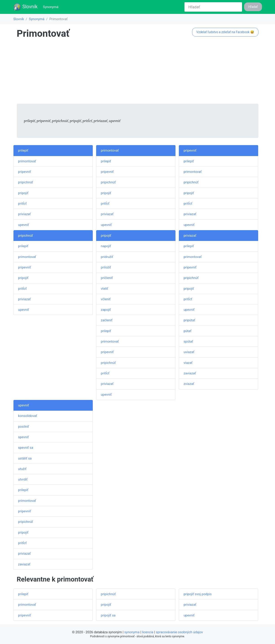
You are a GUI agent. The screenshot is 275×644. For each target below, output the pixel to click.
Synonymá (52, 7)
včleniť (106, 299)
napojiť (106, 246)
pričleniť (107, 278)
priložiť (106, 267)
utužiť (22, 469)
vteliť (104, 289)
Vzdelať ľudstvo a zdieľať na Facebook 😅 (225, 32)
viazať (188, 363)
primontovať (27, 161)
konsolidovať (28, 416)
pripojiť (23, 193)
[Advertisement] (138, 72)
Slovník (25, 7)
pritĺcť (22, 204)
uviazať (189, 352)
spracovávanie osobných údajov (179, 632)
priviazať (25, 214)
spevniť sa (26, 448)
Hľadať (253, 7)
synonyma (132, 632)
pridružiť (107, 257)
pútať (187, 331)
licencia (148, 632)
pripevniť (25, 172)
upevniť (24, 225)
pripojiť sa (108, 615)
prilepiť (23, 150)
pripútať (189, 320)
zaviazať (190, 373)
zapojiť (106, 310)
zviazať (189, 384)
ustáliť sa (25, 458)
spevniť (24, 437)
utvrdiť (23, 479)
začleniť (107, 320)
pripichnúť (26, 182)
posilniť (24, 427)
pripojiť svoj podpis (198, 594)
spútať (188, 341)
